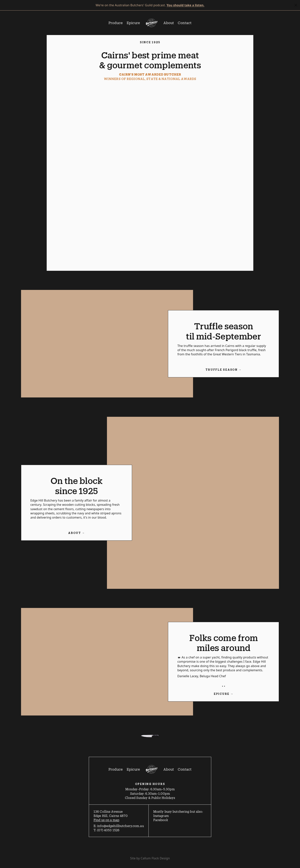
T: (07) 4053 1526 (106, 830)
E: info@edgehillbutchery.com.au (119, 826)
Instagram (161, 816)
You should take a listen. (186, 5)
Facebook (161, 820)
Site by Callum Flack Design (150, 858)
